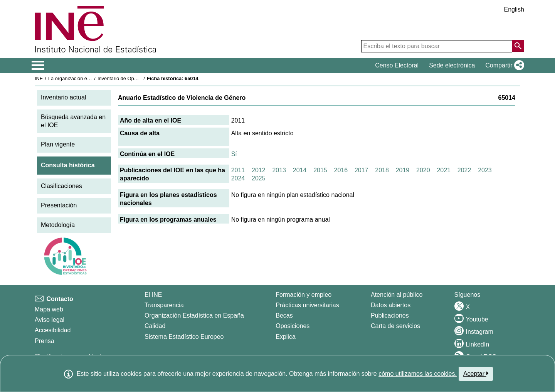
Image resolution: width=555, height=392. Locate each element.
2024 (238, 178)
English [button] (514, 9)
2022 (464, 170)
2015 (320, 170)
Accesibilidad (53, 330)
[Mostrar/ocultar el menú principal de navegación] (38, 66)
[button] (503, 66)
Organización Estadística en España (194, 315)
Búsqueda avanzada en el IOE (73, 121)
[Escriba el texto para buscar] (437, 46)
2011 (238, 170)
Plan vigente (58, 144)
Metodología (58, 225)
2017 (362, 170)
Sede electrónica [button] (452, 65)
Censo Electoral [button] (397, 65)
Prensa (45, 341)
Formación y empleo (304, 295)
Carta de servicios (395, 326)
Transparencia (164, 305)
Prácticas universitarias (307, 305)
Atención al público (397, 295)
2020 (423, 170)
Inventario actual (63, 97)
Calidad (155, 326)
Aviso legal (50, 320)
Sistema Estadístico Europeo (184, 337)
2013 (279, 170)
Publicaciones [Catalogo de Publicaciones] (390, 315)
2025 (259, 178)
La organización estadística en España (91, 78)
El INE (153, 295)
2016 (341, 170)
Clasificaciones (61, 186)
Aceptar (476, 373)
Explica (286, 337)
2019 (403, 170)
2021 (444, 170)
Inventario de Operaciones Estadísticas (140, 78)
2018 (382, 170)
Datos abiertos (391, 305)
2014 (300, 170)
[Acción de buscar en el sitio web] (518, 46)
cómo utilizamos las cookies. (418, 374)
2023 (485, 170)
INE (39, 78)
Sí (234, 154)
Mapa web (49, 309)
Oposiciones (293, 326)
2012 (259, 170)
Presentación (59, 205)
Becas (284, 315)
